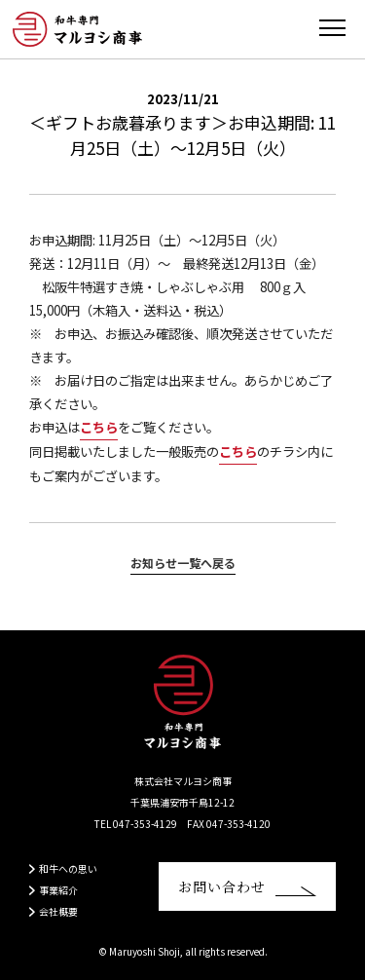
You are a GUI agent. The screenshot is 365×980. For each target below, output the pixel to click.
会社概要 (58, 911)
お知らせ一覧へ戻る (183, 563)
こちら (99, 427)
